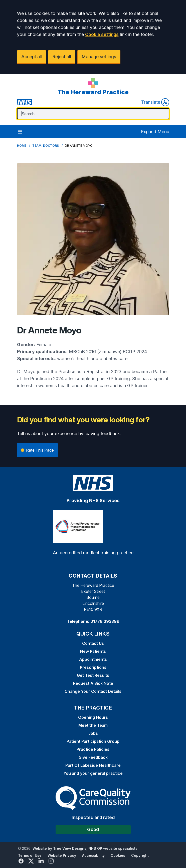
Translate (155, 102)
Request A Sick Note (93, 683)
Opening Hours (93, 717)
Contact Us (93, 643)
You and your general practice (93, 773)
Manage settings (99, 57)
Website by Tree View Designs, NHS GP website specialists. (85, 848)
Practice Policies (93, 749)
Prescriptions (93, 667)
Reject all (62, 57)
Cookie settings (102, 34)
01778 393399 (105, 621)
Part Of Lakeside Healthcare (93, 765)
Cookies (118, 855)
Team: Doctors (46, 146)
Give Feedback (93, 757)
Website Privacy (62, 855)
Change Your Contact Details (93, 691)
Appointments (93, 659)
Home (22, 146)
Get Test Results (93, 675)
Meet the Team (93, 725)
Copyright (140, 855)
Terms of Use (30, 855)
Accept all (32, 57)
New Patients (93, 651)
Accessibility (93, 855)
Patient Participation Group (93, 741)
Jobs (93, 733)
